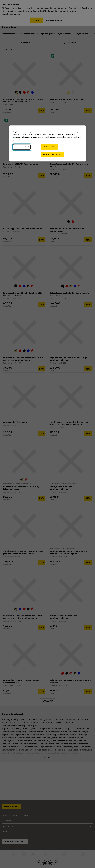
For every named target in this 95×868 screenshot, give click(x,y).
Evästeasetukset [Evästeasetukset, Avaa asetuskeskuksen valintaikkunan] (22, 147)
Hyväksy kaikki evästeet (52, 154)
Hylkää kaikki (49, 147)
